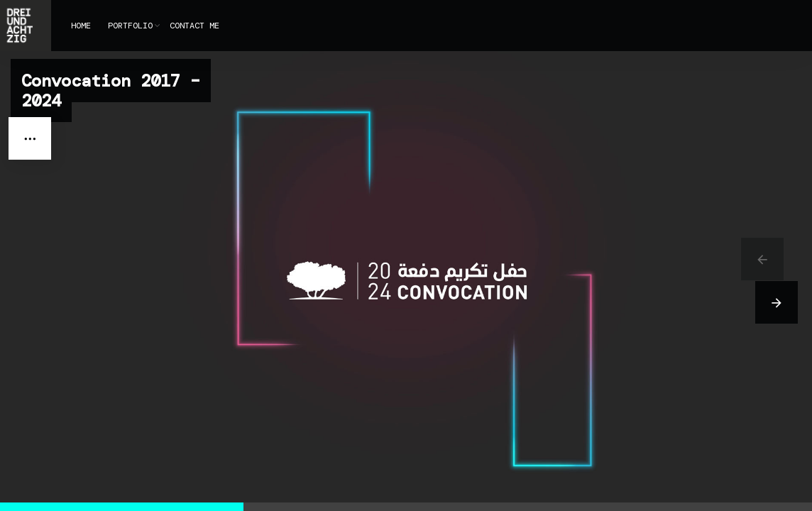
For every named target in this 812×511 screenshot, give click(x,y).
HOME (81, 26)
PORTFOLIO (130, 26)
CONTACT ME (194, 26)
